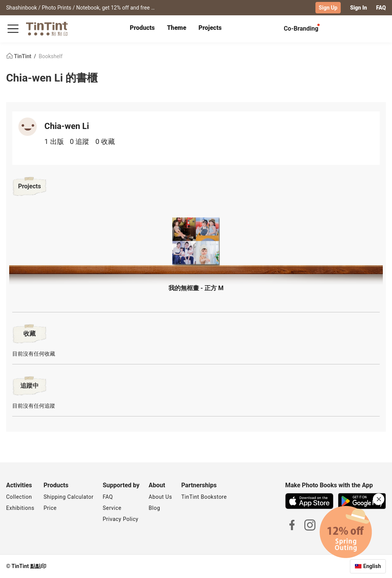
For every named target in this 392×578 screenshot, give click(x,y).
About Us (160, 497)
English (372, 566)
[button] (196, 238)
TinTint (19, 56)
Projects (210, 28)
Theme (176, 28)
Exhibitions (20, 508)
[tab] (142, 29)
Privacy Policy (120, 519)
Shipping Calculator (69, 497)
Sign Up (328, 8)
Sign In (358, 8)
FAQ (381, 8)
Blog (154, 508)
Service (112, 508)
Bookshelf (51, 56)
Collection (19, 497)
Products (142, 28)
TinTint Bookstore (204, 497)
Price (50, 508)
